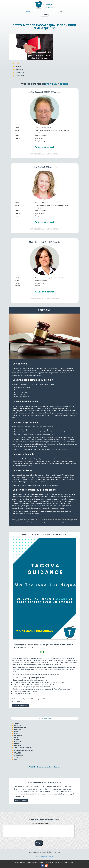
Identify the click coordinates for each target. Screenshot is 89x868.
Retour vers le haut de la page (44, 856)
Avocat (28, 11)
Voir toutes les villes (44, 718)
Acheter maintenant (21, 706)
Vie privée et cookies (52, 862)
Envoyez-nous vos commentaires (39, 823)
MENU (45, 15)
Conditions (41, 862)
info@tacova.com (32, 862)
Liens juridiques (65, 862)
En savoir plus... (21, 800)
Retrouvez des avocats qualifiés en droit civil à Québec (44, 27)
